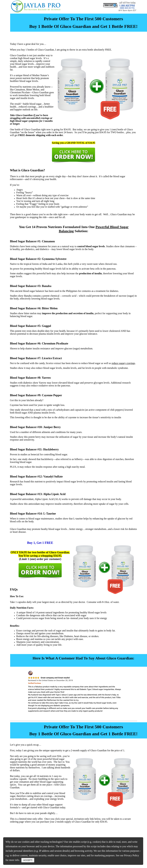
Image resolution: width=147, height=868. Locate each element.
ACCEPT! (28, 860)
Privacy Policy (132, 855)
